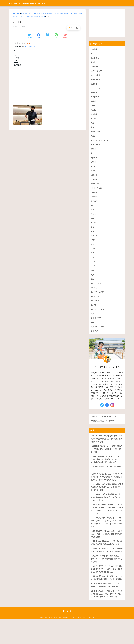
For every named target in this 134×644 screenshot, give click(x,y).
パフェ (93, 252)
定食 (92, 230)
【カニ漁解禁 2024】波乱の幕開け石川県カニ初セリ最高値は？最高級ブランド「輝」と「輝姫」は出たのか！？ (107, 507)
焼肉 (92, 208)
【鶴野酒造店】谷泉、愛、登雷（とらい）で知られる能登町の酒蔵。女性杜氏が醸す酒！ (107, 597)
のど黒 (93, 173)
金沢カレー (95, 186)
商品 (92, 279)
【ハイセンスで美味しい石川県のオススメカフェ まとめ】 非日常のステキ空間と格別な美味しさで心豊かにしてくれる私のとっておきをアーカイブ (107, 519)
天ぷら (93, 169)
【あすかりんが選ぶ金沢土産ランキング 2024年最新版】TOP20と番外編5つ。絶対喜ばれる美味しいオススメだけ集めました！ (107, 485)
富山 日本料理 (96, 288)
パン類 (93, 266)
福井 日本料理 (96, 323)
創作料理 (94, 116)
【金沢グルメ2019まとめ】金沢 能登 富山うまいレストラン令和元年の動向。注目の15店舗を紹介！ (107, 576)
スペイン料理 (96, 76)
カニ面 (93, 138)
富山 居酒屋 (95, 305)
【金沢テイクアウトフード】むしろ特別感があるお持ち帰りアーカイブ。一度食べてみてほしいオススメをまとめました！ (107, 587)
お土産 (93, 111)
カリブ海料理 (96, 146)
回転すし (94, 107)
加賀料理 (94, 160)
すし (92, 54)
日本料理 (24, 14)
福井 (92, 319)
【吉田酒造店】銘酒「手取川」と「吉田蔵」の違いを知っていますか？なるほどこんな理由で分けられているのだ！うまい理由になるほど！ (107, 533)
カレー (93, 226)
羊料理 (93, 102)
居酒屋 (93, 63)
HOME (67, 636)
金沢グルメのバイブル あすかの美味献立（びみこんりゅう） (42, 3)
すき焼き (94, 204)
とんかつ (94, 120)
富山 (92, 283)
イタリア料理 (96, 80)
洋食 (92, 129)
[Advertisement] (47, 85)
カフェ (93, 248)
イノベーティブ (97, 71)
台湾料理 (94, 85)
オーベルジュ (96, 133)
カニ (92, 124)
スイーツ (94, 257)
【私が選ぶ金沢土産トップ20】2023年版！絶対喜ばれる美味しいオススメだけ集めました (107, 566)
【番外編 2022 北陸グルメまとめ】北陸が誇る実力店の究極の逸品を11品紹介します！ (106, 555)
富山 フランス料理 (98, 297)
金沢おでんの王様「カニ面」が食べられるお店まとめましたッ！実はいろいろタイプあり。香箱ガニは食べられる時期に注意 (107, 618)
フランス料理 (96, 67)
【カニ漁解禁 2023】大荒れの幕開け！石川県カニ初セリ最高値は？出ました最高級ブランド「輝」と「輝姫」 (107, 497)
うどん (93, 217)
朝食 (92, 235)
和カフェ (94, 239)
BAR (93, 275)
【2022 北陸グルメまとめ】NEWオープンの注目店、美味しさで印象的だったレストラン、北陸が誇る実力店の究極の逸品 (107, 465)
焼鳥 (92, 213)
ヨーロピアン (96, 89)
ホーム (17, 14)
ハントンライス (97, 191)
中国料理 (94, 93)
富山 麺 (94, 310)
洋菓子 (93, 261)
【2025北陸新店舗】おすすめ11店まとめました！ (107, 474)
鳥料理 (93, 151)
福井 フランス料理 (98, 332)
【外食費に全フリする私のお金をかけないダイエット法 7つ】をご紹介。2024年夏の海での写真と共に (107, 545)
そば (92, 222)
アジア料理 (95, 98)
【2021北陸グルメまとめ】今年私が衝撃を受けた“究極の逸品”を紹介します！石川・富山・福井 (107, 455)
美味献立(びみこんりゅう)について (104, 426)
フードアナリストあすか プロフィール (105, 422)
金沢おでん (95, 58)
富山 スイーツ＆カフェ (99, 314)
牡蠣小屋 (94, 177)
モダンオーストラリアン (100, 142)
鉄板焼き (94, 195)
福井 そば (94, 336)
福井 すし (94, 328)
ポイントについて (31, 47)
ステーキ (94, 199)
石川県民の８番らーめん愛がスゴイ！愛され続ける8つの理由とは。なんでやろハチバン (107, 608)
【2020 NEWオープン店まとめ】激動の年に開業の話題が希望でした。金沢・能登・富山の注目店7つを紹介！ (107, 444)
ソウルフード (96, 182)
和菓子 (93, 244)
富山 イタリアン (97, 301)
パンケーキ (95, 270)
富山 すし (94, 292)
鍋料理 (93, 164)
